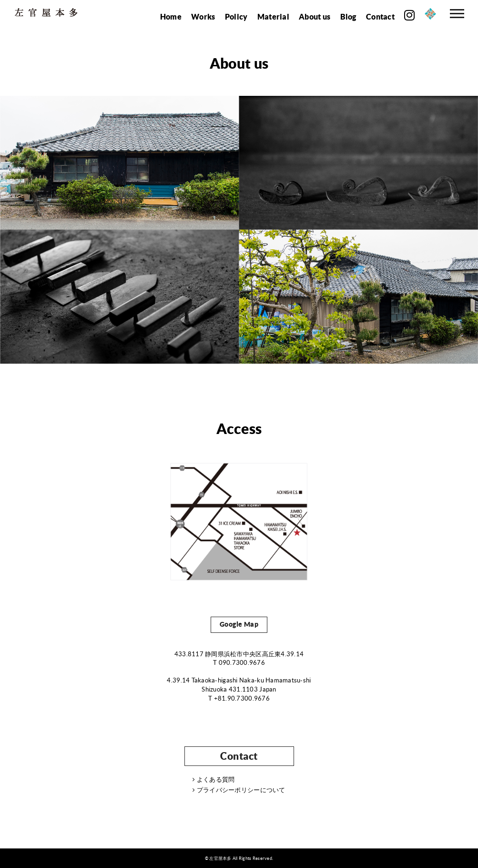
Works (203, 16)
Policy (236, 16)
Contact (380, 16)
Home (171, 16)
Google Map (239, 624)
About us (315, 16)
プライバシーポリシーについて (239, 790)
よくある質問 (214, 780)
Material (273, 16)
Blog (348, 16)
